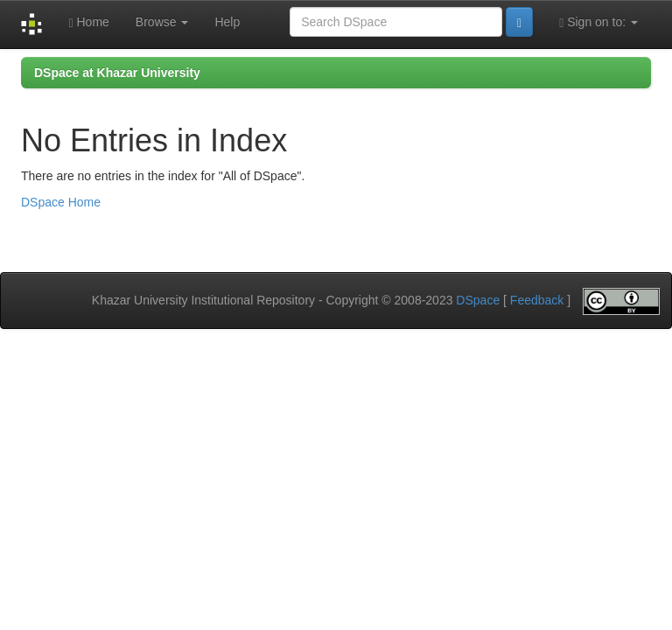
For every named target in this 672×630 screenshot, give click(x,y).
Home (88, 22)
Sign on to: (598, 22)
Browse (162, 22)
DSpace (478, 300)
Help (227, 22)
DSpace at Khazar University (117, 73)
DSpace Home (61, 202)
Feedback (537, 300)
